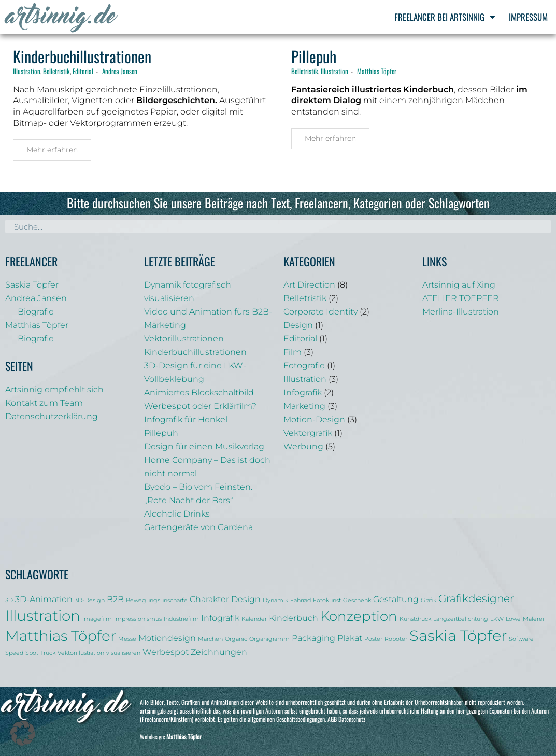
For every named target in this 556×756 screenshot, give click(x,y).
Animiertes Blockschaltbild (199, 393)
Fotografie (304, 366)
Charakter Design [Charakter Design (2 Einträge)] (225, 599)
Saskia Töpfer (32, 285)
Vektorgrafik (308, 433)
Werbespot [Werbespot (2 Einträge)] (166, 652)
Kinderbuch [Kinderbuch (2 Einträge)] (294, 618)
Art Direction (309, 285)
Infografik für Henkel (186, 419)
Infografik (303, 393)
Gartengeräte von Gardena (198, 527)
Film (293, 352)
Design (298, 325)
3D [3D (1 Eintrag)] (9, 600)
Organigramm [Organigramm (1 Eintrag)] (269, 639)
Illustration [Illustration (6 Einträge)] (43, 616)
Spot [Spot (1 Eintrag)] (32, 653)
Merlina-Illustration (461, 312)
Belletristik (56, 71)
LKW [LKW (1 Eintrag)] (497, 619)
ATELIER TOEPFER (461, 298)
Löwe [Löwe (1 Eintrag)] (513, 619)
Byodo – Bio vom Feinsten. (198, 487)
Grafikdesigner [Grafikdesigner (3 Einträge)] (476, 598)
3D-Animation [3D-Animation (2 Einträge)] (44, 599)
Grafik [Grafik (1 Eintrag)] (429, 600)
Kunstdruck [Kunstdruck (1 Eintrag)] (415, 619)
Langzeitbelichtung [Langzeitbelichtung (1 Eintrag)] (461, 619)
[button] (23, 733)
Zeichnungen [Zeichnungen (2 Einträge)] (219, 652)
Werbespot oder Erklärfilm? (200, 406)
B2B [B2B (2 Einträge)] (115, 599)
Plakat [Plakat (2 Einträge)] (350, 638)
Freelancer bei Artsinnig (445, 17)
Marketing (304, 406)
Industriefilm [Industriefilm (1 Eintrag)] (181, 619)
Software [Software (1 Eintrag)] (521, 639)
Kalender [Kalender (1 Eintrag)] (254, 619)
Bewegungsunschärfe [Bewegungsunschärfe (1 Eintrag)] (157, 600)
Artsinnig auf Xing (459, 285)
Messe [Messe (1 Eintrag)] (127, 639)
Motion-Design (314, 419)
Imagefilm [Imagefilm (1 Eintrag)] (97, 619)
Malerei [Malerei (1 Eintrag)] (533, 619)
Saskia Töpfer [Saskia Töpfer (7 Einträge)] (458, 636)
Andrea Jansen (120, 71)
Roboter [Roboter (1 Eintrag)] (396, 639)
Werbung (303, 446)
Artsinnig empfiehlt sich (54, 389)
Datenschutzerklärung (52, 416)
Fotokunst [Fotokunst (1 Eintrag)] (327, 600)
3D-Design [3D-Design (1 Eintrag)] (90, 600)
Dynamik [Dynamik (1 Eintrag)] (275, 600)
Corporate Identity (320, 312)
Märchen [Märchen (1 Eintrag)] (210, 639)
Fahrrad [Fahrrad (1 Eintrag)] (301, 600)
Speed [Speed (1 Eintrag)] (14, 653)
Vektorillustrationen (184, 339)
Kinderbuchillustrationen (82, 56)
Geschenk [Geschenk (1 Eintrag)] (357, 600)
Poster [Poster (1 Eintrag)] (373, 639)
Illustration (27, 71)
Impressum (528, 17)
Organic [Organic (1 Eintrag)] (236, 639)
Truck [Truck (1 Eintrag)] (48, 653)
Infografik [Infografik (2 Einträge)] (220, 618)
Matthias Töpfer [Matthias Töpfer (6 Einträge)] (61, 636)
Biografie (36, 312)
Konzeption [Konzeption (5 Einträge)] (359, 616)
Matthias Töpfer (377, 71)
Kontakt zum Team (44, 403)
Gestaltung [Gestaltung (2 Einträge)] (396, 599)
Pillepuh (314, 56)
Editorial (83, 71)
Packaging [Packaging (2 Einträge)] (313, 638)
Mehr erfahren (52, 150)
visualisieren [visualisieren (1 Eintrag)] (123, 653)
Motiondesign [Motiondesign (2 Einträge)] (167, 638)
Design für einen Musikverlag (204, 446)
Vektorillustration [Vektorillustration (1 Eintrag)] (81, 653)
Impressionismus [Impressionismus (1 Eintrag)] (138, 619)
